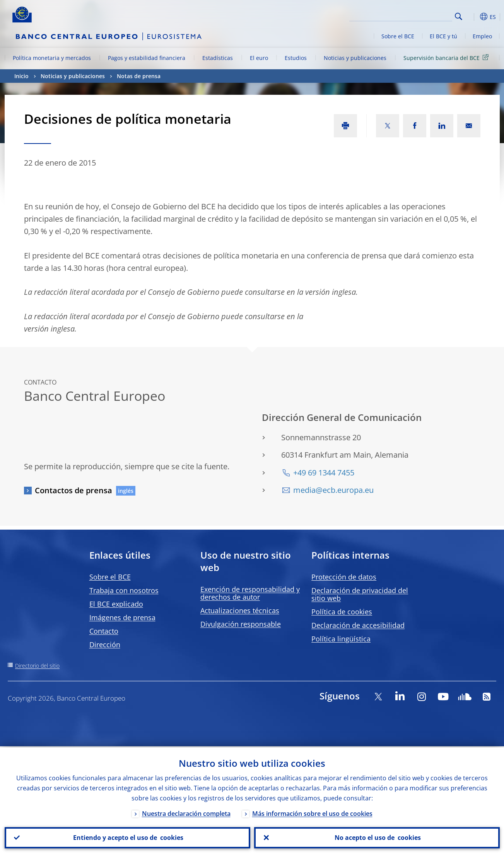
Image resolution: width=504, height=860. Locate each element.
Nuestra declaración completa (186, 812)
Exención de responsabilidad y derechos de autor (250, 593)
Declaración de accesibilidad (358, 625)
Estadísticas (218, 58)
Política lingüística (341, 639)
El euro (259, 58)
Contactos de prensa (73, 490)
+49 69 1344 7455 (324, 473)
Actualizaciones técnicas (240, 610)
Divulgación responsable (241, 624)
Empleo (482, 36)
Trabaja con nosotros (124, 590)
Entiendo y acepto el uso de (127, 837)
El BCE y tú (443, 36)
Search (459, 16)
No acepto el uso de (377, 837)
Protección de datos (344, 577)
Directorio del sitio (37, 666)
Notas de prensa (139, 76)
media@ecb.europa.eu (333, 490)
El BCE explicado (116, 604)
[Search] (413, 15)
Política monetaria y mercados (52, 58)
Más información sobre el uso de (312, 812)
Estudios (296, 58)
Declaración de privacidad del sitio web (360, 594)
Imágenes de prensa (122, 617)
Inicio (21, 76)
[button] (473, 17)
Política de (342, 612)
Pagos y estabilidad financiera (147, 58)
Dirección (105, 645)
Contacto (104, 631)
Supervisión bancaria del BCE (447, 57)
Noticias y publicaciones (355, 58)
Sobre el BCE (398, 36)
